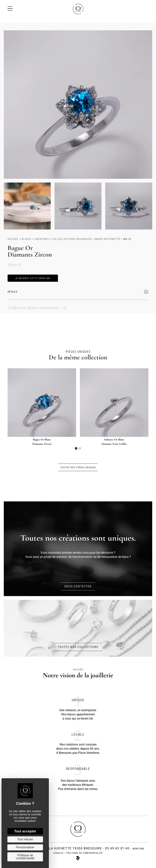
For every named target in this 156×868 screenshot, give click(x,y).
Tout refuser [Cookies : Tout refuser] (25, 839)
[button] (33, 278)
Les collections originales (72, 239)
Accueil (13, 239)
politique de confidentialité (85, 853)
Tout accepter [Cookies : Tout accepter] (25, 831)
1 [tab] (76, 448)
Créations (42, 239)
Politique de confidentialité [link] (25, 857)
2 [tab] (80, 448)
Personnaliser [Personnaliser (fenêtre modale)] (25, 847)
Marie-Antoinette (108, 239)
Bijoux (27, 239)
